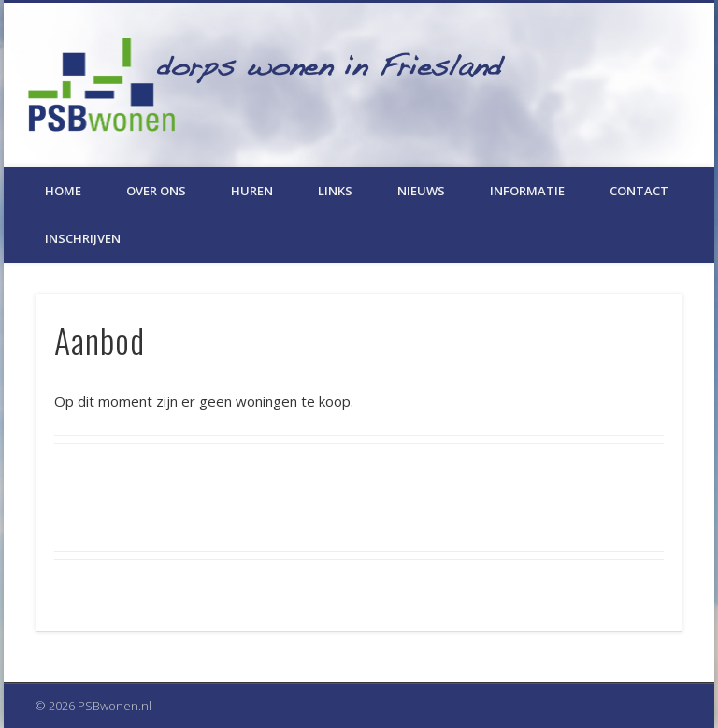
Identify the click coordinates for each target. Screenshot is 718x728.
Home (63, 191)
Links (335, 191)
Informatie (527, 191)
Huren (252, 191)
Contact (639, 191)
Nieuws (421, 191)
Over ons (156, 191)
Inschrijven (83, 238)
